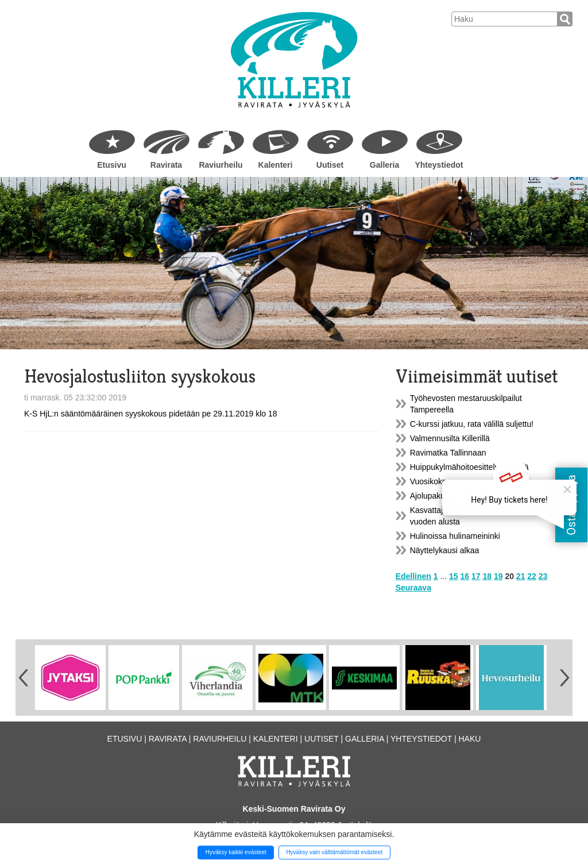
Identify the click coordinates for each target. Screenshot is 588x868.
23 (543, 576)
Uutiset (330, 165)
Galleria (384, 165)
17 (476, 576)
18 (487, 576)
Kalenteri (276, 165)
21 (521, 576)
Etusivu (112, 165)
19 (498, 576)
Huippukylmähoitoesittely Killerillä (469, 467)
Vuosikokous (433, 481)
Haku (469, 739)
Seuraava (413, 588)
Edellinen (413, 576)
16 (465, 576)
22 (532, 576)
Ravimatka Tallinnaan (448, 453)
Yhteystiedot (439, 165)
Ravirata (166, 165)
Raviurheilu (220, 165)
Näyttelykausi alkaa (445, 550)
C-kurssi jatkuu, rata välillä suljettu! (472, 424)
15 (454, 576)
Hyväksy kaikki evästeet (236, 852)
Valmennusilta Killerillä (450, 438)
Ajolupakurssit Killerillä (450, 496)
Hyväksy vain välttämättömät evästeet (334, 852)
